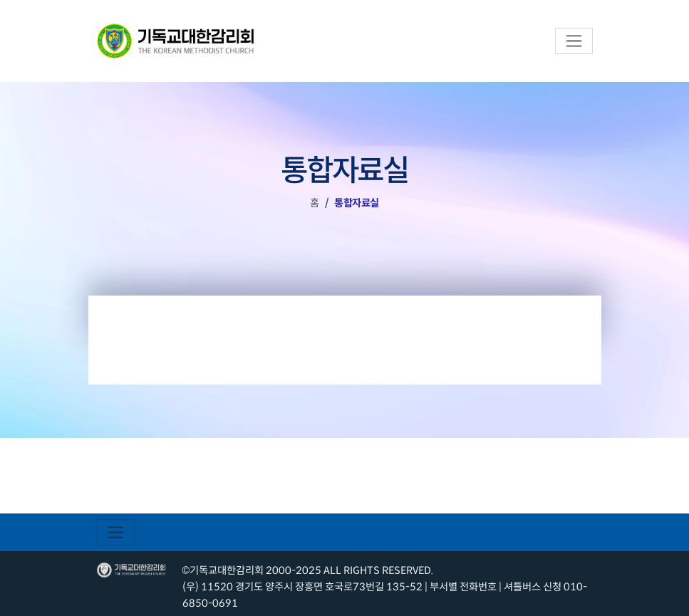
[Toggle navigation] (574, 41)
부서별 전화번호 (463, 587)
